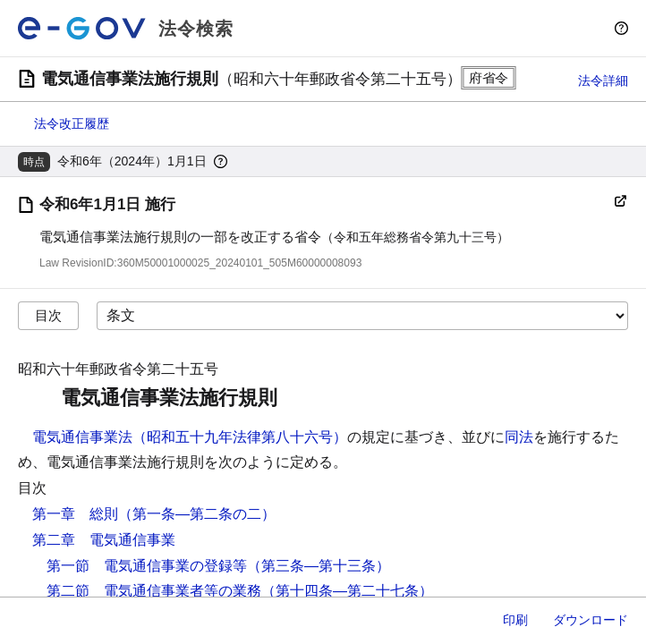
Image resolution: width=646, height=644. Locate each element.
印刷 (515, 620)
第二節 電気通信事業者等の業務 (154, 591)
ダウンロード (591, 620)
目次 (48, 315)
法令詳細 (603, 80)
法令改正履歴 (72, 123)
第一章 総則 (75, 514)
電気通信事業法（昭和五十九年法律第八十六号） (190, 437)
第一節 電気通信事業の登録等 (147, 566)
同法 (519, 437)
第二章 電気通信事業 (104, 540)
